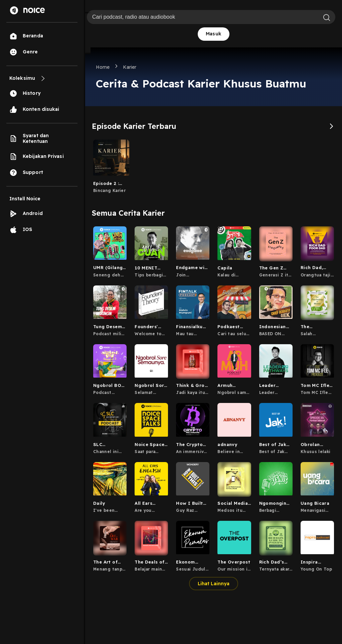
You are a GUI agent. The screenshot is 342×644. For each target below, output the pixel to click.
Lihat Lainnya (214, 584)
